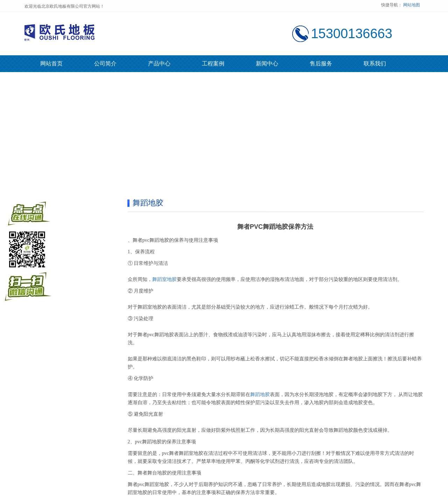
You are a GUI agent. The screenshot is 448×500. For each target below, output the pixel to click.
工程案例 (213, 64)
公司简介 (105, 64)
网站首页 (51, 64)
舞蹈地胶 (260, 395)
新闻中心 (267, 64)
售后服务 (321, 64)
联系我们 (375, 64)
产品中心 (159, 64)
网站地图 (412, 5)
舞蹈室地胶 (164, 279)
